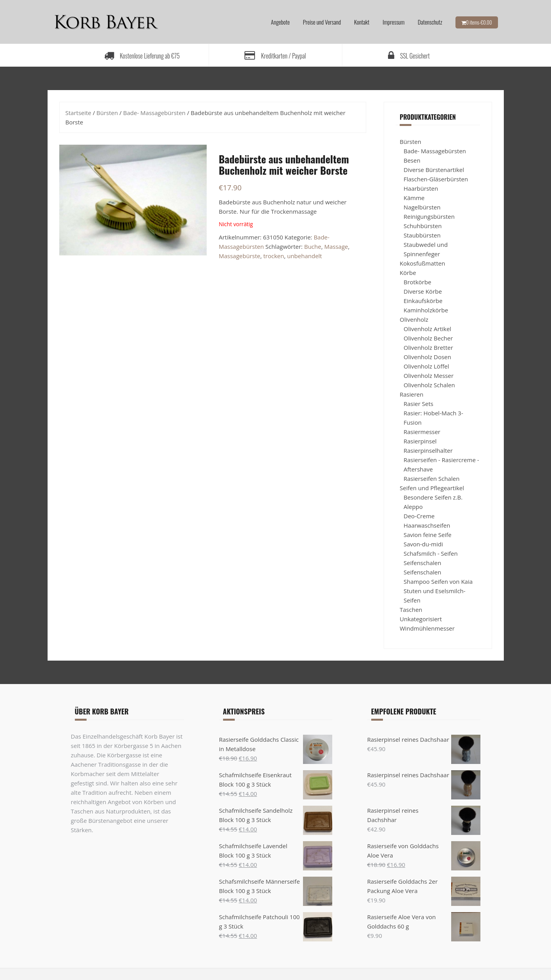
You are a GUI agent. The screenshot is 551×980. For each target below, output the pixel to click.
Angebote (280, 22)
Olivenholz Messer (429, 376)
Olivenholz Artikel (427, 329)
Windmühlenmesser (427, 628)
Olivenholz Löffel (426, 366)
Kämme (414, 198)
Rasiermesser (422, 432)
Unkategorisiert (421, 619)
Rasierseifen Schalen (431, 478)
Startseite (79, 113)
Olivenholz (414, 319)
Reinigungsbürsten (429, 216)
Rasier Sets (418, 404)
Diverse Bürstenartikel (434, 170)
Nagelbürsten (422, 207)
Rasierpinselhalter (428, 450)
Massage (336, 246)
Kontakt (362, 22)
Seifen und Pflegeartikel (432, 488)
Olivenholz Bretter (428, 347)
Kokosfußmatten (422, 263)
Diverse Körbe (423, 291)
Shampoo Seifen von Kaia (438, 581)
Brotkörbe (417, 282)
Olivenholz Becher (428, 338)
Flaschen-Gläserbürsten (436, 179)
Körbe (408, 273)
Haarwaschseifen (427, 525)
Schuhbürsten (423, 226)
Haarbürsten (421, 188)
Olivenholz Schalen (429, 385)
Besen (412, 160)
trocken (274, 256)
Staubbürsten (422, 235)
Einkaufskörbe (423, 301)
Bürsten (107, 113)
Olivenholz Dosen (427, 357)
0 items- (479, 22)
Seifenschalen (422, 563)
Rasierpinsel (420, 441)
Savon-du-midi (423, 544)
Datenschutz (430, 22)
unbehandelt (304, 256)
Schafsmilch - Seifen (431, 553)
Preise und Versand (322, 22)
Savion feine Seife (428, 535)
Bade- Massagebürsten (154, 113)
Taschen (411, 610)
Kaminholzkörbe (426, 310)
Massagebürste (239, 256)
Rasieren (412, 394)
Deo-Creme (419, 516)
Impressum (393, 22)
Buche (313, 246)
